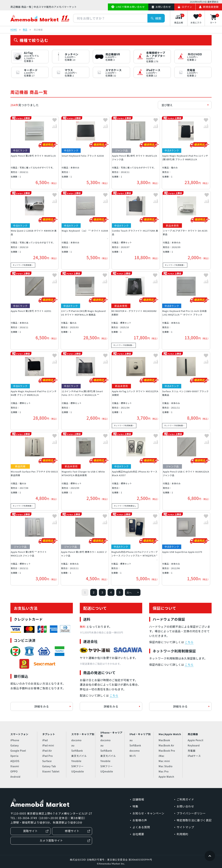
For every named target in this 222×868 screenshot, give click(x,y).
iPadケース (194, 756)
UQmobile (78, 771)
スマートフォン (19, 734)
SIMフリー (77, 766)
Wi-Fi (133, 756)
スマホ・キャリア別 (83, 734)
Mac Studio (166, 766)
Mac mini (164, 761)
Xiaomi (15, 766)
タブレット (49, 734)
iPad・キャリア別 (140, 734)
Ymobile (76, 761)
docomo (76, 740)
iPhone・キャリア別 (111, 734)
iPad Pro (48, 756)
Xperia (14, 756)
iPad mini (48, 745)
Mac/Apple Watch (170, 734)
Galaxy (15, 745)
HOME (14, 30)
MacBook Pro (167, 751)
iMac (162, 756)
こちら (114, 695)
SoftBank (77, 751)
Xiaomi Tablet (51, 771)
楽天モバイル (79, 756)
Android (15, 777)
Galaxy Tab (49, 766)
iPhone (15, 740)
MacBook (164, 740)
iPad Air (47, 751)
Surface (47, 761)
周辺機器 (193, 734)
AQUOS (15, 761)
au (73, 745)
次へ (133, 592)
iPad (45, 740)
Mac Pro (164, 771)
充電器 (191, 751)
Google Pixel (18, 751)
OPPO (14, 771)
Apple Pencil (195, 740)
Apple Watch (166, 777)
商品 (25, 30)
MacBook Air (166, 745)
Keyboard (194, 745)
